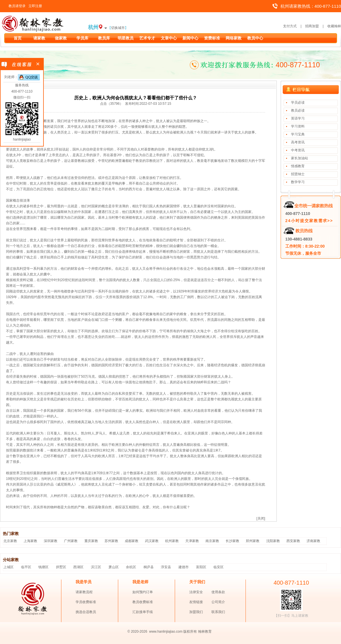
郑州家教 (253, 541)
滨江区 (96, 567)
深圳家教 (51, 541)
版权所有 (190, 632)
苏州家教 (111, 541)
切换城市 (118, 28)
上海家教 (30, 541)
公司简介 (218, 602)
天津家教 (192, 541)
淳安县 (166, 567)
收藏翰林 (334, 26)
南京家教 (212, 541)
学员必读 (298, 103)
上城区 (9, 567)
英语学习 (298, 118)
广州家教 (71, 541)
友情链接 (196, 602)
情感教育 (298, 166)
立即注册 (35, 6)
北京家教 (10, 541)
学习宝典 (298, 134)
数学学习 (298, 182)
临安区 (219, 567)
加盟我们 (196, 612)
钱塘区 (43, 567)
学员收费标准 (86, 602)
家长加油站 (300, 158)
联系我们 (218, 612)
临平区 (26, 567)
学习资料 (298, 126)
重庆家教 (91, 541)
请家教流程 (84, 592)
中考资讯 (298, 150)
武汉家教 (152, 541)
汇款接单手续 (143, 612)
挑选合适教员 (86, 612)
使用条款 (218, 592)
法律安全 (196, 592)
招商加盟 (312, 26)
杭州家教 (172, 541)
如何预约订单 (143, 592)
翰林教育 (205, 632)
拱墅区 (61, 567)
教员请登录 (17, 6)
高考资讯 (298, 142)
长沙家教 (232, 541)
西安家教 (293, 541)
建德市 (184, 567)
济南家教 (313, 541)
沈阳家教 (273, 541)
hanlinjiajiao (22, 139)
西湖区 (78, 567)
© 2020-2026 (138, 632)
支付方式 (290, 26)
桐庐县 (149, 567)
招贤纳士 (298, 174)
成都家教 (132, 541)
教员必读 (298, 110)
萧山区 (114, 567)
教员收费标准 (143, 602)
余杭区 (131, 567)
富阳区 (201, 567)
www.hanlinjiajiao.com (166, 632)
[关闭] (261, 518)
